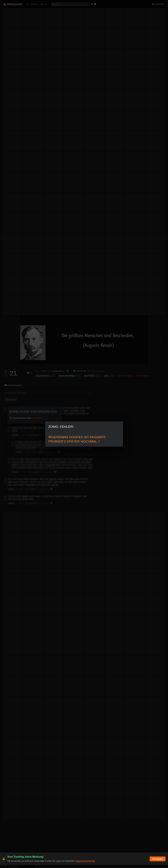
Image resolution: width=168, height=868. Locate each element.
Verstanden (158, 862)
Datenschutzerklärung (85, 864)
